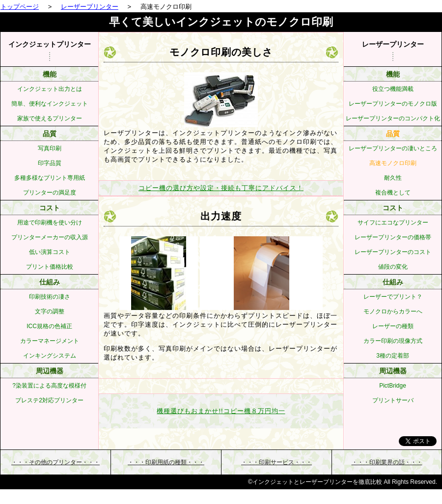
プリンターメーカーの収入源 (50, 237)
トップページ (20, 7)
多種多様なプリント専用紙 (50, 178)
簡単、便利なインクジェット (50, 104)
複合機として (393, 193)
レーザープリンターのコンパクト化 (393, 118)
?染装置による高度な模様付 (49, 386)
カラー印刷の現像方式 (393, 341)
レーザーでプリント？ (393, 297)
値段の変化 (393, 267)
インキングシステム (50, 356)
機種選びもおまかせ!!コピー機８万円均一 (221, 411)
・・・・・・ (55, 462)
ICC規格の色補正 (49, 326)
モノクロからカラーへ (393, 311)
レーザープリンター (90, 7)
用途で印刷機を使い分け (50, 223)
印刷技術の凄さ (50, 297)
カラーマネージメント (50, 341)
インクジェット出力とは (50, 89)
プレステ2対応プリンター (49, 400)
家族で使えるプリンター (50, 118)
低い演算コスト (50, 252)
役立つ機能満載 (393, 89)
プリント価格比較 (50, 267)
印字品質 (50, 163)
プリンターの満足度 (50, 193)
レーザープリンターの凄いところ (393, 148)
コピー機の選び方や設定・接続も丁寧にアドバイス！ (221, 188)
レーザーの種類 (393, 326)
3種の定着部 (393, 356)
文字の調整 (50, 311)
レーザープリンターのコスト (393, 252)
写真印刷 (50, 148)
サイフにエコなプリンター (393, 223)
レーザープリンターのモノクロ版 (393, 104)
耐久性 (393, 178)
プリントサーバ (393, 400)
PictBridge (393, 386)
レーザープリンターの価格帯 (393, 237)
